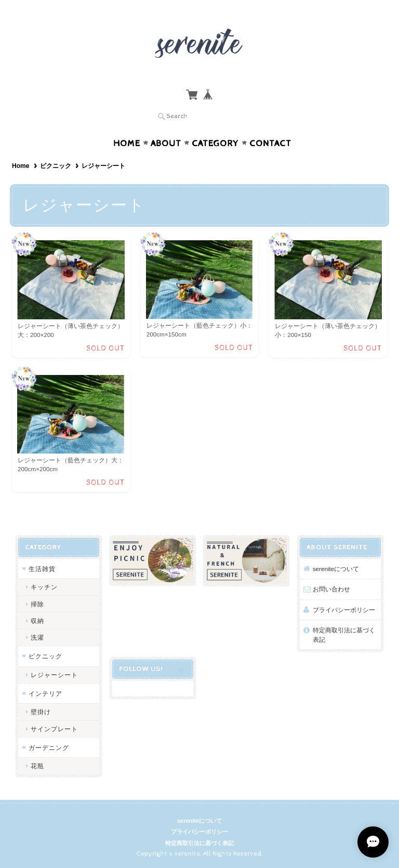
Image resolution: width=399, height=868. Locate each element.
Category (215, 144)
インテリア (45, 694)
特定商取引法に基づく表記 (344, 635)
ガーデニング (49, 748)
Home (127, 144)
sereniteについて (336, 569)
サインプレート (54, 729)
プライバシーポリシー (344, 610)
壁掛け (41, 712)
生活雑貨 (42, 569)
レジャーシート (54, 675)
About (166, 144)
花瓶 (37, 766)
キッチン (44, 587)
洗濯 (37, 637)
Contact (270, 144)
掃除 (37, 604)
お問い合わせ (331, 589)
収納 (37, 621)
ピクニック (56, 166)
